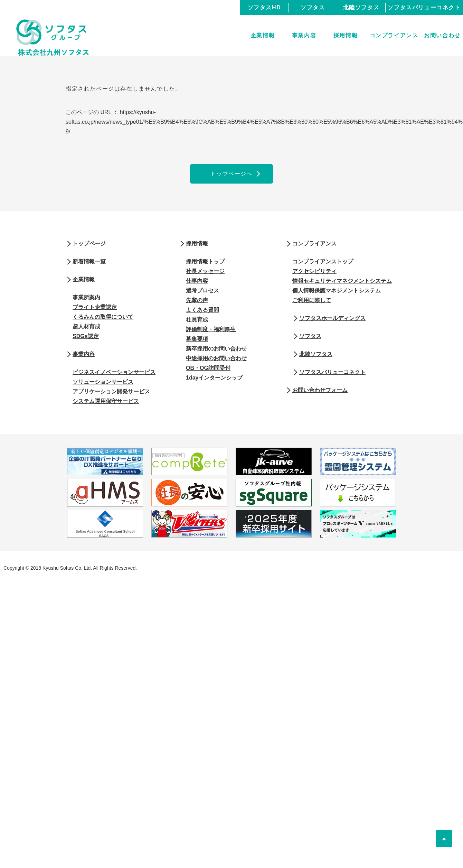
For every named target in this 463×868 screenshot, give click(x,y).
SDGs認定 (86, 336)
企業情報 (263, 35)
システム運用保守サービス (106, 401)
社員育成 (197, 320)
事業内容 (304, 35)
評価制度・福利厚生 (211, 329)
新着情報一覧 (89, 262)
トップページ (89, 244)
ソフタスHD (264, 7)
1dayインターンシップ (214, 378)
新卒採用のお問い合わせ (216, 349)
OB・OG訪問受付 (208, 368)
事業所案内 (86, 297)
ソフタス (313, 7)
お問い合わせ (442, 35)
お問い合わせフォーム (320, 390)
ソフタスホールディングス (332, 318)
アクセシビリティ (314, 271)
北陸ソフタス (361, 7)
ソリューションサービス (103, 382)
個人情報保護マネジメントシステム (337, 291)
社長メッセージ (205, 271)
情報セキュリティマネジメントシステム (342, 281)
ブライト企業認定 (95, 307)
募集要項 (197, 339)
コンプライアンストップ (323, 262)
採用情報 (346, 35)
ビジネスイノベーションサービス (114, 372)
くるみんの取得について (103, 317)
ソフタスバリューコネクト (424, 7)
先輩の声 (197, 300)
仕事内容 (197, 281)
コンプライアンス (394, 35)
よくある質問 (202, 310)
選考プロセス (202, 291)
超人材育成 (86, 326)
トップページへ (231, 174)
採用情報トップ (205, 262)
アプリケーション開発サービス (111, 391)
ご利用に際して (312, 300)
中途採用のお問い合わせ (216, 358)
